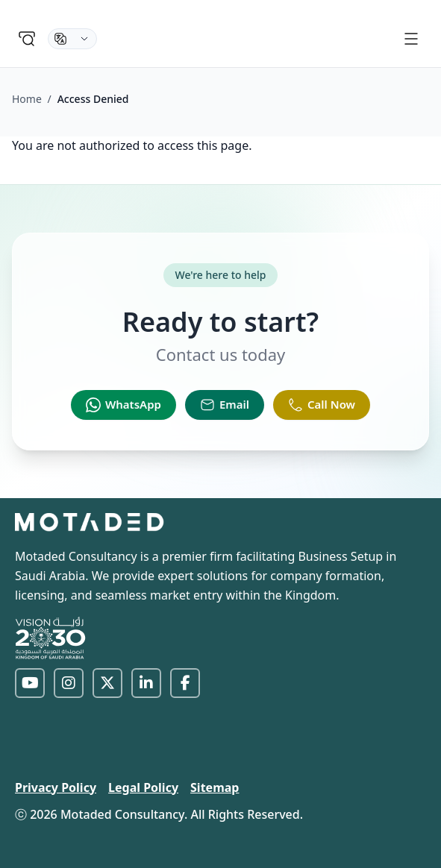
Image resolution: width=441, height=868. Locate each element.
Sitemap (215, 787)
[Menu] (411, 39)
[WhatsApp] (123, 405)
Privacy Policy (56, 787)
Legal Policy (143, 787)
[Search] (27, 39)
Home (27, 99)
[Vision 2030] (51, 638)
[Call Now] (322, 405)
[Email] (225, 405)
